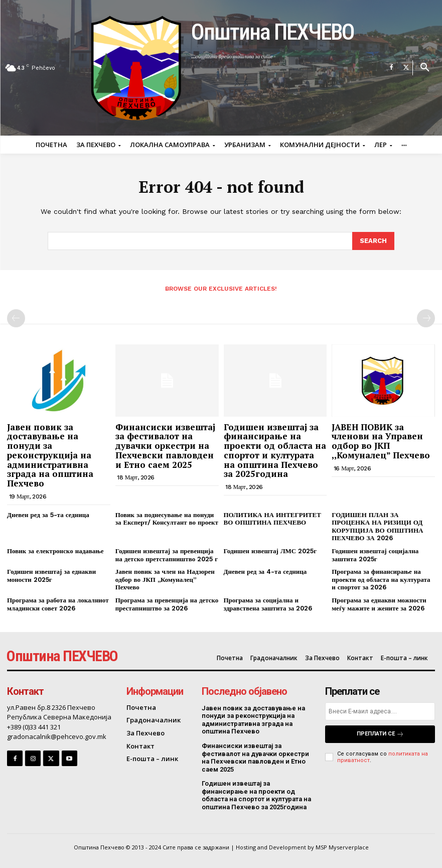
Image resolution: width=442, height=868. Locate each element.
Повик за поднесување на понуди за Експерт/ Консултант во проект (167, 519)
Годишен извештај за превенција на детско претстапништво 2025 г (167, 555)
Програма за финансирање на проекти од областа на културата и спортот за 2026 (381, 579)
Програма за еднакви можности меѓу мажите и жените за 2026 (379, 604)
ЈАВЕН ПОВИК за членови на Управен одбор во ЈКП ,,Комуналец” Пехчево (381, 441)
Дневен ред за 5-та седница (48, 515)
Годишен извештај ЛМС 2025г (270, 551)
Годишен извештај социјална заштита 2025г (375, 555)
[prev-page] (16, 318)
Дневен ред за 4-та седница (265, 572)
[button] (425, 68)
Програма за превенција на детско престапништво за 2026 (167, 604)
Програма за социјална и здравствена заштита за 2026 (268, 604)
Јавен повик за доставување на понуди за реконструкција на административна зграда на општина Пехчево (50, 455)
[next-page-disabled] (426, 318)
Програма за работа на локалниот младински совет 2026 (58, 604)
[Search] (373, 241)
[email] (380, 711)
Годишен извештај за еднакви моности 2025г (51, 576)
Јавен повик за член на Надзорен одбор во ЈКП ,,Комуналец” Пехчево (165, 579)
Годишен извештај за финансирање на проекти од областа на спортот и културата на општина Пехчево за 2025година (275, 450)
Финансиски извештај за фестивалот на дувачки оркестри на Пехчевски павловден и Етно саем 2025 (165, 446)
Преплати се (380, 734)
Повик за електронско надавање (55, 551)
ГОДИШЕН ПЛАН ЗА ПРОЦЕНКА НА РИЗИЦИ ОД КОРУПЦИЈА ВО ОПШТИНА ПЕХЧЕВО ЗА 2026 (377, 527)
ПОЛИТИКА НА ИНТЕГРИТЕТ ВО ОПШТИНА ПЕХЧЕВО (272, 519)
